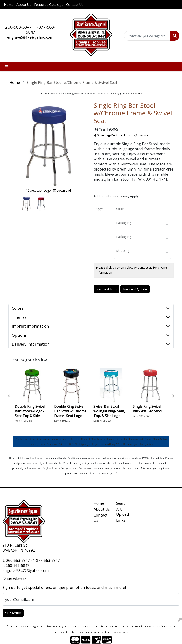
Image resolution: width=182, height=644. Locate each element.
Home (9, 5)
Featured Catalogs (49, 5)
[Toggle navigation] (7, 67)
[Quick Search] (147, 36)
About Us (24, 5)
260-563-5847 (18, 27)
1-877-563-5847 (41, 29)
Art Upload (123, 512)
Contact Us (75, 5)
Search (122, 503)
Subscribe (13, 613)
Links (121, 520)
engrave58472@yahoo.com (30, 37)
